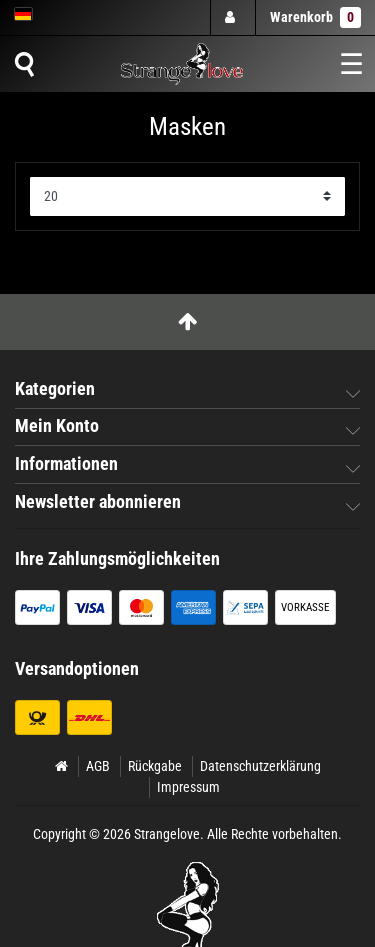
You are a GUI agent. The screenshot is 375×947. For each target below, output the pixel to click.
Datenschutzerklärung (260, 766)
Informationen (66, 464)
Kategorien (55, 389)
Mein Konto (57, 426)
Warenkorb (315, 17)
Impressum (188, 787)
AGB (98, 766)
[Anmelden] (232, 17)
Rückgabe (155, 766)
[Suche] (24, 64)
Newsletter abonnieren (98, 502)
